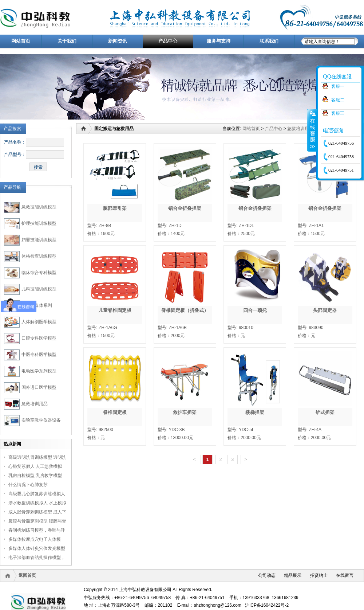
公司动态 (267, 575)
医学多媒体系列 (37, 305)
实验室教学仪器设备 (41, 420)
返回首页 (27, 575)
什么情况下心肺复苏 (28, 485)
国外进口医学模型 (39, 387)
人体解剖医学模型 (39, 322)
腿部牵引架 (115, 208)
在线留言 (345, 575)
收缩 (312, 130)
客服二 (338, 100)
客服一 (338, 86)
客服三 (338, 113)
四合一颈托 (255, 310)
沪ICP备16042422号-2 (267, 605)
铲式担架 (325, 412)
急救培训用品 (35, 404)
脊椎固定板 (115, 412)
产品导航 (12, 187)
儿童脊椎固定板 (115, 310)
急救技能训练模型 (39, 207)
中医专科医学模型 (39, 355)
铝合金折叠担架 (185, 208)
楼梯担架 (255, 412)
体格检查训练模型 (39, 256)
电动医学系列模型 (39, 371)
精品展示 (293, 575)
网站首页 (251, 129)
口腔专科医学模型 (39, 338)
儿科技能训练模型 (39, 289)
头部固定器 (325, 310)
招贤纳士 (319, 575)
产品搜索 (12, 129)
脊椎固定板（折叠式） (185, 310)
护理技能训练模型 (39, 223)
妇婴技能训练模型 (39, 240)
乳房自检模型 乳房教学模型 (35, 476)
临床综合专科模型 (39, 273)
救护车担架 (185, 412)
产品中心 (274, 129)
